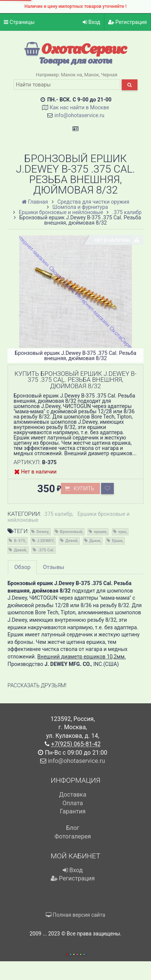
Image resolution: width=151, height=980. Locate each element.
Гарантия (73, 811)
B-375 (20, 541)
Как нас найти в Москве (79, 107)
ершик (100, 532)
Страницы (19, 22)
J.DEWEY (45, 541)
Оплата (72, 803)
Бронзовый (71, 532)
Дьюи (95, 541)
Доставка (72, 795)
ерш (122, 532)
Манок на (71, 75)
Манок (91, 75)
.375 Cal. (46, 550)
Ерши (117, 541)
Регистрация (128, 22)
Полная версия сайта (75, 915)
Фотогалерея (73, 836)
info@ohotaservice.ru (79, 115)
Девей (72, 541)
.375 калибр (58, 514)
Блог (73, 828)
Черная (109, 75)
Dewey (42, 532)
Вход (91, 22)
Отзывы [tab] (54, 567)
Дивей (20, 550)
